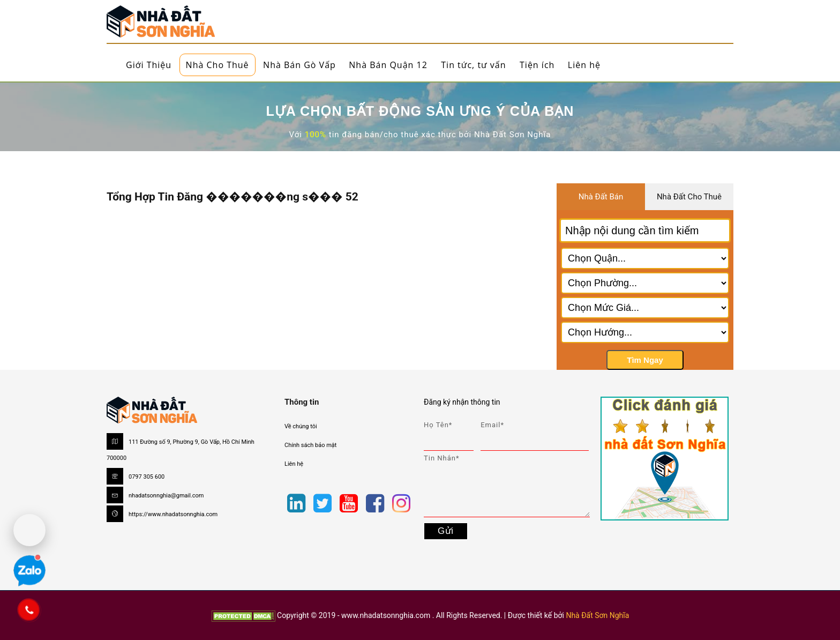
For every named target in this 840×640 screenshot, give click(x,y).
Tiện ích (537, 65)
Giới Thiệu (149, 65)
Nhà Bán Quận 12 (388, 65)
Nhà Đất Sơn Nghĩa (597, 615)
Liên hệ (584, 65)
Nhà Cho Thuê (217, 65)
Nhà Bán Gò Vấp (299, 65)
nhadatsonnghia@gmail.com (166, 496)
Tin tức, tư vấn (473, 65)
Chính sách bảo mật (310, 445)
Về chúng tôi (301, 426)
